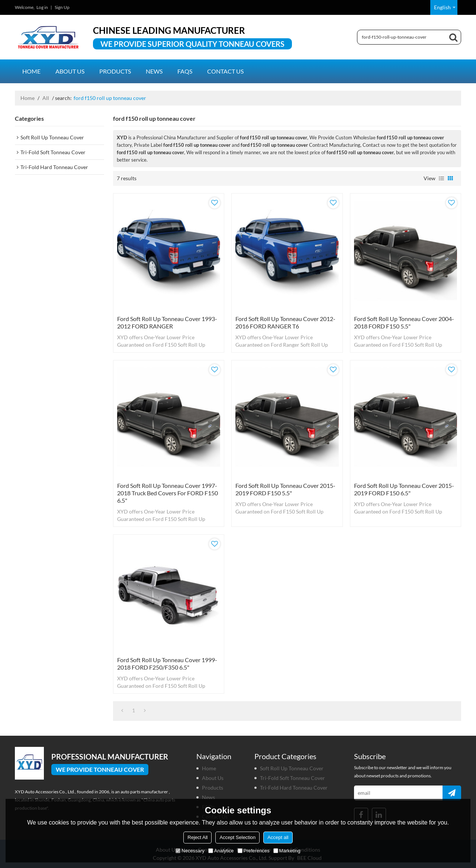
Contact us (225, 71)
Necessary (190, 851)
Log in (42, 7)
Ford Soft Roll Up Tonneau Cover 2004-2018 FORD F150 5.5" (404, 322)
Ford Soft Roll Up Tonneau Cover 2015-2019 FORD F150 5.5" (285, 489)
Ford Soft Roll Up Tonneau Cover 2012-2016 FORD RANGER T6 (285, 322)
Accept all (278, 837)
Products (115, 71)
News (154, 71)
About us (70, 71)
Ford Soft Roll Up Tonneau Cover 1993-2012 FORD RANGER (167, 322)
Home (31, 71)
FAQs (185, 71)
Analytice (221, 851)
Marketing (287, 851)
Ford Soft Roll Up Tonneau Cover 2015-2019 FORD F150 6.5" (404, 489)
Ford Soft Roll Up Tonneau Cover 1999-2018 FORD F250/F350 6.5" (167, 663)
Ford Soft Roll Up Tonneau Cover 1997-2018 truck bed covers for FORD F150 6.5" (168, 493)
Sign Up (62, 7)
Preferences (254, 851)
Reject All (197, 837)
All (46, 98)
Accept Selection (237, 837)
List (441, 178)
